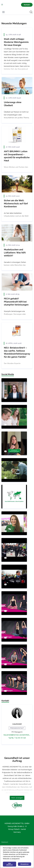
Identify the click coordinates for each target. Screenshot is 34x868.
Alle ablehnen (10, 864)
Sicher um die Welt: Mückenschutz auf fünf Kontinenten (16, 203)
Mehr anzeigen (17, 798)
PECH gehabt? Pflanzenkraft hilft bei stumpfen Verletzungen (16, 302)
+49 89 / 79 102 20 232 (17, 738)
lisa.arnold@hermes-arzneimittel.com (17, 735)
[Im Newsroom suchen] (31, 12)
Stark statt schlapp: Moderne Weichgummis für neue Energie (16, 42)
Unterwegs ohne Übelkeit (13, 104)
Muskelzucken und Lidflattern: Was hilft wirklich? (15, 253)
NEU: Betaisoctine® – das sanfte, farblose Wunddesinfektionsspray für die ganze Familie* (17, 352)
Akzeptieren (25, 864)
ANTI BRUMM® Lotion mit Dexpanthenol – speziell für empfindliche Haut (17, 156)
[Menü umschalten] (3, 12)
